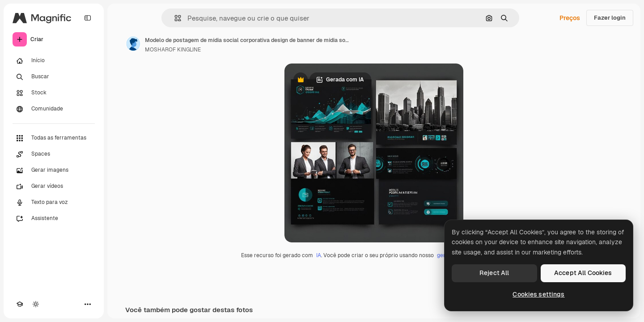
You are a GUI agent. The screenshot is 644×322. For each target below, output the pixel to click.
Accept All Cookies (583, 273)
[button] (174, 18)
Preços (570, 18)
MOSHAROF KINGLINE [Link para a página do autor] (173, 50)
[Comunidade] (54, 109)
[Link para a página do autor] (133, 44)
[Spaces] (54, 154)
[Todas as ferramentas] (54, 138)
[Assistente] (54, 219)
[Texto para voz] (54, 203)
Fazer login (610, 18)
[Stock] (54, 93)
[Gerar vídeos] (54, 186)
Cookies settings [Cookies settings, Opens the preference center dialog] (538, 294)
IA (319, 255)
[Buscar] (54, 77)
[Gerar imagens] (54, 170)
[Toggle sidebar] (88, 18)
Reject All (494, 273)
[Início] (54, 61)
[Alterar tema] (36, 304)
